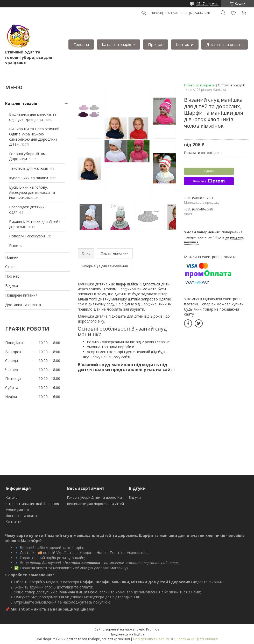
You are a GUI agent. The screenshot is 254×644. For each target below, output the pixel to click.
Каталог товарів (117, 44)
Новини (12, 257)
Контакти (185, 44)
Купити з (209, 181)
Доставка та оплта (21, 516)
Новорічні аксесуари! (27, 236)
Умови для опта (19, 510)
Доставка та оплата (224, 44)
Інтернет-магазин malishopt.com (32, 504)
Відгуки (12, 286)
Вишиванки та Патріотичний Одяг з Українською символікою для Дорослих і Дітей (34, 136)
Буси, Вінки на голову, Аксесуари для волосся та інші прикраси (32, 192)
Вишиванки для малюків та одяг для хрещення (33, 117)
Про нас (156, 44)
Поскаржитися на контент (153, 639)
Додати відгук (233, 13)
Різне (14, 246)
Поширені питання (21, 295)
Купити (209, 171)
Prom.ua (153, 629)
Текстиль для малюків (29, 168)
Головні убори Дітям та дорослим (94, 497)
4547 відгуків (207, 4)
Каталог (12, 497)
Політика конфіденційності (197, 639)
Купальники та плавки (29, 178)
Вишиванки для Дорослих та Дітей (96, 504)
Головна (81, 44)
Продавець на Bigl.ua (127, 634)
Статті (11, 267)
